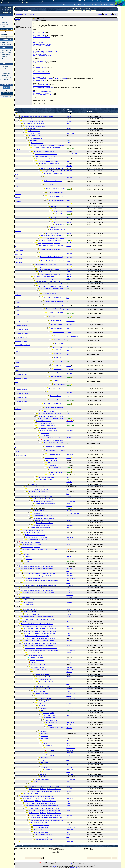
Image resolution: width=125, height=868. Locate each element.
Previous (99, 14)
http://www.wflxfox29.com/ (40, 53)
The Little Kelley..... (58, 347)
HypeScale (4, 35)
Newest (8, 42)
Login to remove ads (7, 97)
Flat (115, 14)
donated (55, 866)
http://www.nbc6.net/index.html (41, 73)
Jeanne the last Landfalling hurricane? (45, 277)
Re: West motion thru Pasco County (31, 119)
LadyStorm (70, 595)
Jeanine (69, 703)
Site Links (4, 69)
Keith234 (69, 143)
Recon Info (4, 57)
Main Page (4, 18)
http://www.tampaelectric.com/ (41, 46)
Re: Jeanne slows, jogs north (40, 823)
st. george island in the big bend (50, 438)
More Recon (5, 59)
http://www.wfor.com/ (39, 72)
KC (67, 423)
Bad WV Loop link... (49, 411)
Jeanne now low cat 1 (27, 842)
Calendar (93, 10)
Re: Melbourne (46, 777)
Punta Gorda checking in (33, 578)
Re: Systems (56, 209)
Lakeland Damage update (44, 421)
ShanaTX (69, 166)
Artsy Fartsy (70, 440)
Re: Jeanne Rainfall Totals (29, 607)
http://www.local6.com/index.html (42, 95)
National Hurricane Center (76, 867)
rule (68, 124)
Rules (88, 10)
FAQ (84, 10)
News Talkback (19, 14)
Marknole (69, 672)
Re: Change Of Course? (36, 655)
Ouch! (36, 782)
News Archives (5, 24)
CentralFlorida (70, 501)
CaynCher (69, 116)
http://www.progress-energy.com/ (42, 44)
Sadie (68, 433)
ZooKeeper (70, 211)
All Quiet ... (51, 463)
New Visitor (13, 5)
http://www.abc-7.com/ (39, 60)
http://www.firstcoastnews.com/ (41, 86)
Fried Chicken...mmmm (45, 480)
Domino (69, 246)
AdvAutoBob (70, 722)
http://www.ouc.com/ (38, 47)
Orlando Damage (45, 435)
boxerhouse (70, 677)
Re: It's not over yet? (51, 458)
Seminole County (31, 128)
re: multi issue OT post (53, 233)
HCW (68, 554)
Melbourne (43, 774)
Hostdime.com (75, 864)
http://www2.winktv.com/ (39, 61)
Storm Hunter (70, 660)
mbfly (68, 272)
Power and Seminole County (48, 684)
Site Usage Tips (6, 73)
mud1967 (69, 373)
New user (70, 10)
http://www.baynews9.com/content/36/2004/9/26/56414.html (50, 34)
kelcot (68, 156)
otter (68, 281)
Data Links (4, 71)
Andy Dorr (69, 568)
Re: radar (26, 554)
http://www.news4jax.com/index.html (43, 87)
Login (3, 5)
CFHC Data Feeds (6, 77)
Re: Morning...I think (48, 713)
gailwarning (70, 455)
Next (110, 14)
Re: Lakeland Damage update (46, 423)
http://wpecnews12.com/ (40, 54)
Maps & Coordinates (7, 50)
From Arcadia (45, 433)
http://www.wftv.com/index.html (41, 93)
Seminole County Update (42, 520)
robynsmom (70, 121)
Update (40, 703)
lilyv (68, 329)
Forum (3, 42)
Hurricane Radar (6, 61)
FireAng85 (69, 602)
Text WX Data (5, 75)
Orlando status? (26, 597)
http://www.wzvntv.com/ (39, 67)
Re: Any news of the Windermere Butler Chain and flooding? (48, 145)
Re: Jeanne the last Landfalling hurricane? (47, 279)
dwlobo (68, 648)
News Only (4, 20)
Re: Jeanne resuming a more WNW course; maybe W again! (40, 549)
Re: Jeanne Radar (60, 225)
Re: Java (53, 204)
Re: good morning (51, 722)
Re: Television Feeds (41, 511)
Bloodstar (69, 725)
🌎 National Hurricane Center (7, 93)
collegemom (70, 774)
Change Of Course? (33, 653)
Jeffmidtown (70, 370)
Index (105, 14)
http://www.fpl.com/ (38, 43)
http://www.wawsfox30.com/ (41, 85)
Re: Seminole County (34, 131)
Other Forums (75, 9)
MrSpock (69, 609)
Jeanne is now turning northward (31, 547)
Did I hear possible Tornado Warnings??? (37, 636)
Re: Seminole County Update (45, 523)
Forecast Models (6, 54)
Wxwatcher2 (70, 525)
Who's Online (78, 10)
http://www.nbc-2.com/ (39, 63)
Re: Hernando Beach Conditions (30, 542)
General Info (5, 67)
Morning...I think (46, 710)
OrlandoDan (70, 126)
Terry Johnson (70, 694)
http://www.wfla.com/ (38, 33)
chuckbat (69, 593)
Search (4, 27)
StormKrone (70, 537)
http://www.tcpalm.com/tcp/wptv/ (42, 56)
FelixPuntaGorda (71, 578)
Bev (68, 206)
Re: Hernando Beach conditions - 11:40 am (34, 588)
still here (50, 725)
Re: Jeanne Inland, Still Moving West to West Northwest (37, 116)
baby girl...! (34, 662)
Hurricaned (70, 597)
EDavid (69, 138)
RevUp (68, 261)
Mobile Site (5, 82)
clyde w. (69, 600)
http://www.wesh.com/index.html (42, 92)
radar (24, 552)
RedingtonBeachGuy (72, 154)
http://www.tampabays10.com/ (41, 37)
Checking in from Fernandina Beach (53, 440)
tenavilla (69, 496)
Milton (82, 5)
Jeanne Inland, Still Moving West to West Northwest (33, 114)
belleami (69, 438)
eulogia (69, 696)
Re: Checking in (58, 211)
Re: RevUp (26, 621)
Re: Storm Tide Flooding (31, 794)
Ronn (68, 499)
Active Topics (89, 9)
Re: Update (42, 706)
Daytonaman (70, 389)
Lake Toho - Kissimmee (73, 513)
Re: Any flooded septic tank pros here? (45, 152)
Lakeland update (35, 484)
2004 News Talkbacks (29, 14)
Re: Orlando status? (28, 600)
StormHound (70, 133)
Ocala (68, 624)
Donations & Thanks (7, 44)
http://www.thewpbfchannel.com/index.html (45, 51)
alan (68, 435)
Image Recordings (6, 52)
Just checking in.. (37, 513)
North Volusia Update (27, 595)
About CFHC (5, 80)
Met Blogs (4, 22)
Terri (68, 131)
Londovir (69, 333)
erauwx (69, 633)
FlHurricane (7, 8)
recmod (69, 128)
